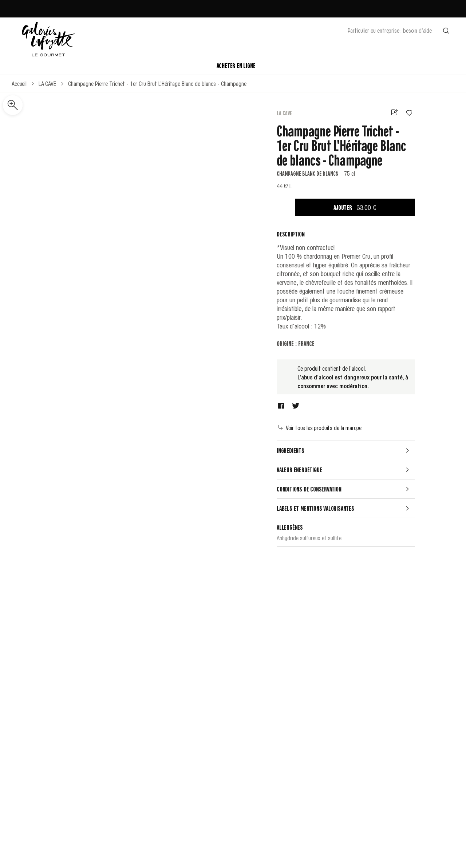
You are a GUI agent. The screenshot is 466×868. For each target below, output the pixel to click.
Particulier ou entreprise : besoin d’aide (390, 30)
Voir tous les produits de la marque (320, 427)
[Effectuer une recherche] (446, 30)
